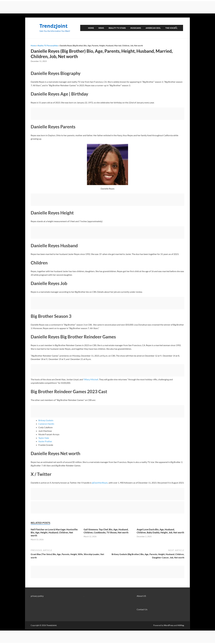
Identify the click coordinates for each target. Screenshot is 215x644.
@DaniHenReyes (100, 483)
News (101, 28)
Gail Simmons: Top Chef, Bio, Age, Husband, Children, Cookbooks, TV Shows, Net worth (106, 531)
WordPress (169, 625)
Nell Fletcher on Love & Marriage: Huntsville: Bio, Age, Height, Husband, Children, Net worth (54, 532)
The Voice (170, 28)
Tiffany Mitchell (91, 379)
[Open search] (176, 28)
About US (141, 596)
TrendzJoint (54, 26)
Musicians (136, 28)
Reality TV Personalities (48, 46)
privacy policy (37, 596)
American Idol (153, 28)
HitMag (181, 625)
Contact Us (142, 609)
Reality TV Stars (117, 28)
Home (91, 28)
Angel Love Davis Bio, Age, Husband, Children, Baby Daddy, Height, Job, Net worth (160, 531)
